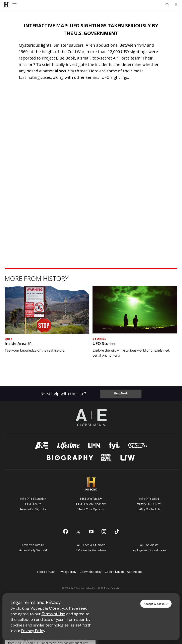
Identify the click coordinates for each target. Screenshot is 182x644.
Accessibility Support (33, 550)
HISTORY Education (33, 499)
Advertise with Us (33, 545)
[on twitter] (78, 532)
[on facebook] (65, 531)
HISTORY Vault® (91, 499)
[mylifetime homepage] (68, 446)
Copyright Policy (91, 572)
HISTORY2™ (33, 504)
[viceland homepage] (138, 446)
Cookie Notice (114, 572)
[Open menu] (14, 5)
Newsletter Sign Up (33, 509)
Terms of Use (46, 572)
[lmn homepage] (94, 446)
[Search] (167, 5)
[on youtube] (91, 532)
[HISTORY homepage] (91, 484)
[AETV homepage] (42, 446)
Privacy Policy (67, 572)
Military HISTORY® (149, 504)
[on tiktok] (117, 532)
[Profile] (176, 5)
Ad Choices (135, 572)
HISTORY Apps (149, 499)
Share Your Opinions (91, 509)
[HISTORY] (6, 5)
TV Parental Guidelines (91, 550)
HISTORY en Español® (91, 504)
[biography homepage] (70, 458)
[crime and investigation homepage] (107, 458)
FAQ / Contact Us (149, 509)
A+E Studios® (149, 545)
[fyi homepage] (114, 446)
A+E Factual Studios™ (91, 545)
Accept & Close (156, 604)
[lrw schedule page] (128, 458)
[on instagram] (104, 532)
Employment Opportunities (149, 550)
